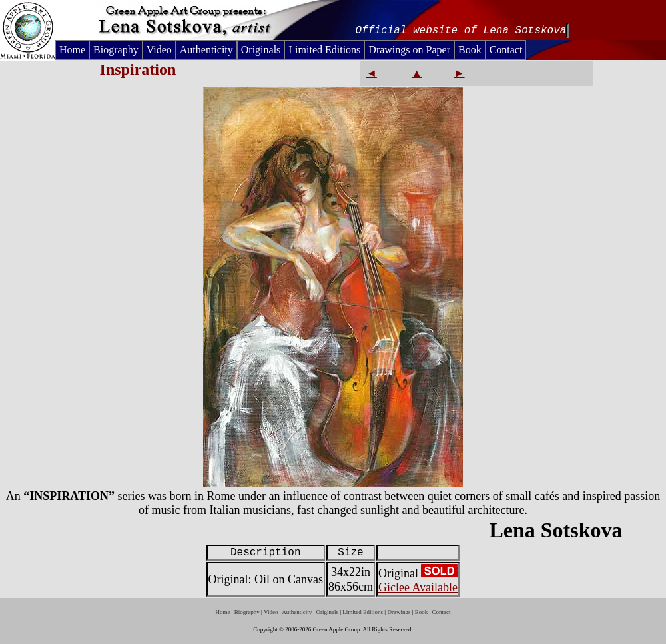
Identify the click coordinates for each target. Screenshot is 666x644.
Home (72, 50)
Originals (261, 50)
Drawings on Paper (409, 50)
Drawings (399, 612)
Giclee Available (418, 587)
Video (159, 50)
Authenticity (206, 50)
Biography (116, 50)
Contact (506, 50)
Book (470, 50)
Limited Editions (324, 50)
